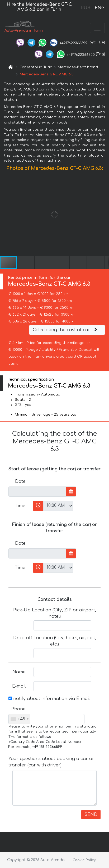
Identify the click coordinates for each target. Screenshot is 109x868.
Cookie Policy (84, 860)
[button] (104, 215)
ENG (99, 8)
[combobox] (19, 719)
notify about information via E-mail (49, 699)
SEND (91, 815)
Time (20, 506)
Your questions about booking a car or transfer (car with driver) (51, 762)
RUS (86, 8)
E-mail (19, 686)
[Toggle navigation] (97, 28)
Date (20, 481)
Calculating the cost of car (66, 330)
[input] (37, 492)
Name (19, 672)
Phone (18, 709)
